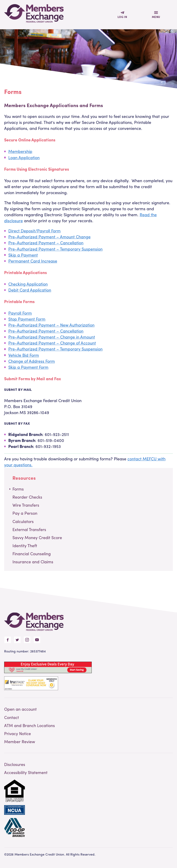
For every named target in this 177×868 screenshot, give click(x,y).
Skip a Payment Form (28, 367)
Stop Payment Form (27, 319)
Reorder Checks (27, 497)
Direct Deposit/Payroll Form (34, 231)
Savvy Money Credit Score (37, 537)
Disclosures (15, 764)
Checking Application (28, 284)
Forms (18, 489)
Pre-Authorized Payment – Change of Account (52, 343)
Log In (122, 17)
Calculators (23, 521)
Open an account (20, 709)
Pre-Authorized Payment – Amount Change (49, 237)
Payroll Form (20, 313)
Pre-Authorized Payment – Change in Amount (52, 337)
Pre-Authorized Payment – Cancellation (46, 243)
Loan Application (24, 157)
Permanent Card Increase (33, 261)
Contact (12, 717)
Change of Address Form (32, 361)
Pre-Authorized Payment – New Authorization (51, 325)
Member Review (20, 741)
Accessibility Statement (26, 772)
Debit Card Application (30, 290)
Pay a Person (25, 513)
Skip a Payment (23, 255)
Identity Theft (25, 545)
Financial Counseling (32, 554)
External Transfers (29, 529)
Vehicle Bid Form (24, 355)
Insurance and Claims (33, 562)
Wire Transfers (26, 505)
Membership (20, 151)
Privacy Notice (18, 733)
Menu (156, 17)
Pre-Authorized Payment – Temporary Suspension (55, 249)
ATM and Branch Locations (29, 725)
